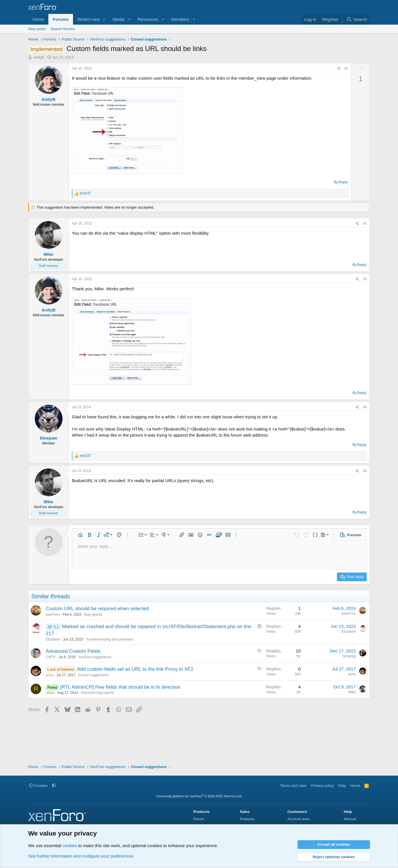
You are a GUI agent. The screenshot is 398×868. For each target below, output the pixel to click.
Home (38, 19)
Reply (343, 182)
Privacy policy (323, 786)
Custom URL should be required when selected (97, 609)
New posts (37, 29)
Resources (148, 19)
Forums (61, 19)
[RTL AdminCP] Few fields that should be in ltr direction (120, 687)
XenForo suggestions (95, 657)
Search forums (63, 29)
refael (50, 693)
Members (180, 19)
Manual (350, 819)
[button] (104, 19)
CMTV (51, 657)
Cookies (39, 786)
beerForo (53, 614)
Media (119, 19)
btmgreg (349, 656)
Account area (298, 819)
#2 (365, 223)
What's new (88, 19)
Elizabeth (53, 639)
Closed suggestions (93, 675)
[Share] (339, 69)
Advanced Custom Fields (73, 651)
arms (50, 675)
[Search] (357, 19)
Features (247, 819)
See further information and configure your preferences (81, 856)
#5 (365, 471)
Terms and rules (293, 786)
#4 (365, 407)
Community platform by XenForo (199, 796)
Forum (199, 819)
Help (342, 786)
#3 (365, 279)
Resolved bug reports (97, 693)
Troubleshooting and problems (109, 639)
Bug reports (93, 614)
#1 (346, 68)
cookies (70, 846)
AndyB (39, 57)
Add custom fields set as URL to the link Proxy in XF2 (135, 669)
